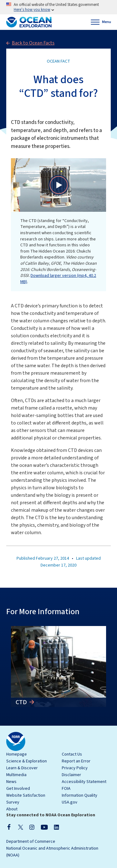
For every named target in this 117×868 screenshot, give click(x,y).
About (12, 809)
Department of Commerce (31, 842)
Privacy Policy (75, 768)
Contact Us (72, 754)
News (11, 782)
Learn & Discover (22, 768)
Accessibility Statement (84, 782)
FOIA (66, 789)
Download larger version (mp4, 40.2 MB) (58, 279)
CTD (22, 702)
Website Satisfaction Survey (26, 799)
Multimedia (16, 775)
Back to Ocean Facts (33, 43)
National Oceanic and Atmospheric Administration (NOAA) (52, 852)
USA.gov (70, 802)
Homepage (17, 754)
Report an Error (76, 761)
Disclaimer (71, 775)
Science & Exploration (27, 761)
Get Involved (18, 789)
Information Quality (80, 795)
